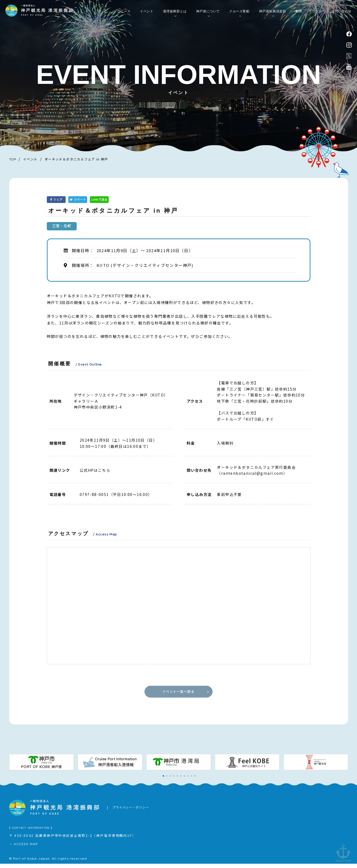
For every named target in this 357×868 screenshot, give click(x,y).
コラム (317, 14)
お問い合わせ (341, 14)
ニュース (124, 14)
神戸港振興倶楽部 (273, 14)
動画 (299, 14)
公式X (349, 58)
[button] (163, 780)
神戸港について (208, 14)
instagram (349, 46)
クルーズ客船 (239, 14)
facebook (349, 34)
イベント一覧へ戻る (178, 694)
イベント (147, 14)
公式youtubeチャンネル (349, 70)
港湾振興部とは (175, 14)
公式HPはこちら (95, 470)
